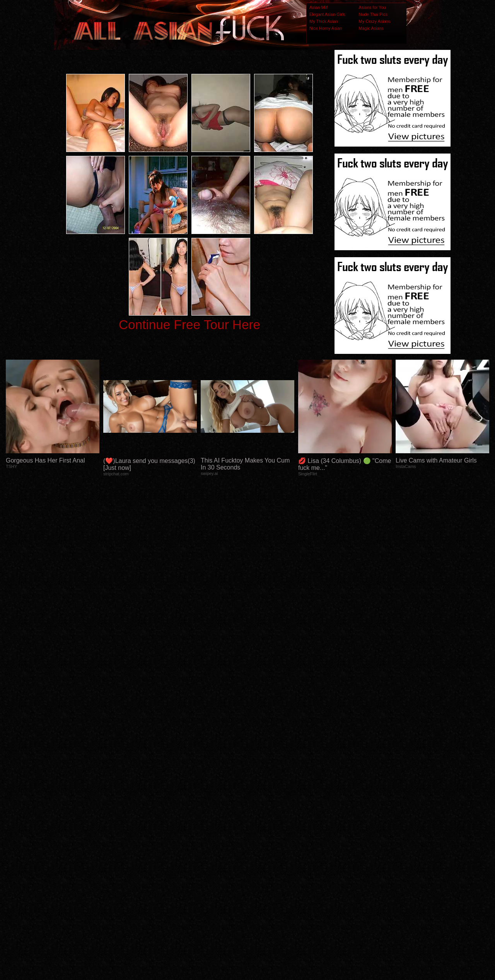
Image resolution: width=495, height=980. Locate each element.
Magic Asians (371, 28)
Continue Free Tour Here (189, 325)
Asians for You (372, 7)
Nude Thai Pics (373, 14)
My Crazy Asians (375, 21)
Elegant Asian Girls (327, 14)
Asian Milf (319, 7)
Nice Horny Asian (326, 28)
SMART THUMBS (261, 827)
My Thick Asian (324, 21)
